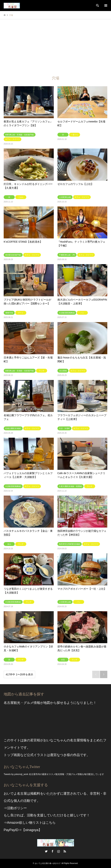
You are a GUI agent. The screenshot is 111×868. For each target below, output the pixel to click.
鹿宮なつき (58, 755)
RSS (65, 851)
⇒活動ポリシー (15, 808)
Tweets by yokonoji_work (16, 774)
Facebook (52, 851)
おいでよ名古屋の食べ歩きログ (48, 863)
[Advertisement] (55, 47)
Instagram (59, 851)
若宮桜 (35, 740)
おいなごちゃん (55, 740)
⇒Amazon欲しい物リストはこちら (30, 823)
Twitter (46, 851)
